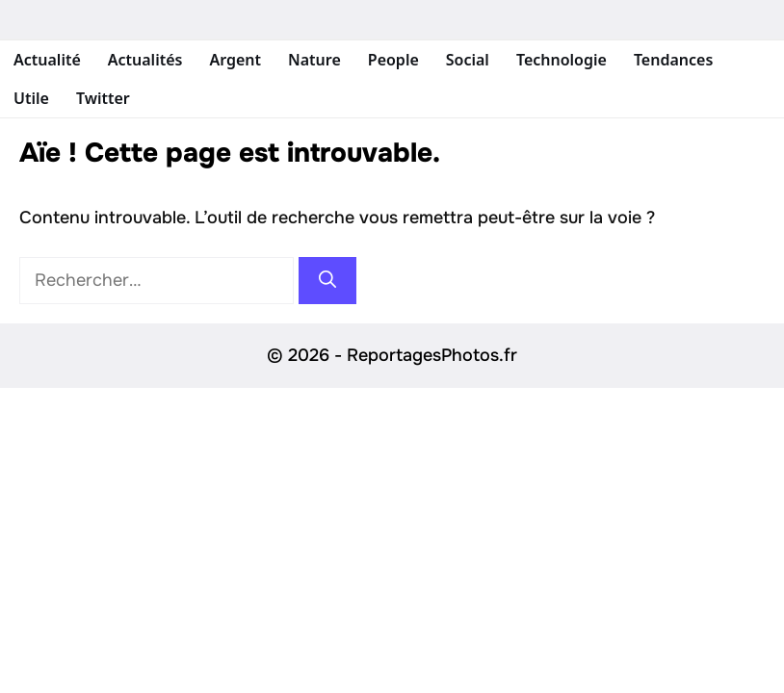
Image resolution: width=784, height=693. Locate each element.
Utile (31, 98)
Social (468, 60)
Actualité (47, 60)
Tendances (673, 60)
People (393, 60)
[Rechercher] (327, 281)
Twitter (103, 98)
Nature (314, 60)
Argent (235, 60)
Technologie (562, 60)
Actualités (145, 60)
